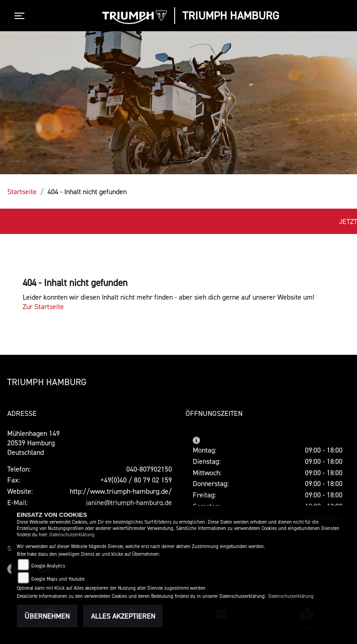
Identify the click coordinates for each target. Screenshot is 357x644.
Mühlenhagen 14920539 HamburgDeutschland (33, 443)
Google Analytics (48, 566)
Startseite (22, 191)
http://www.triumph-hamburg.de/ (121, 491)
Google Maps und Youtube (58, 579)
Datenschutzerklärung (72, 535)
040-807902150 (149, 469)
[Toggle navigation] (21, 16)
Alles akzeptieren (123, 616)
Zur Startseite (43, 306)
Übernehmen (47, 616)
